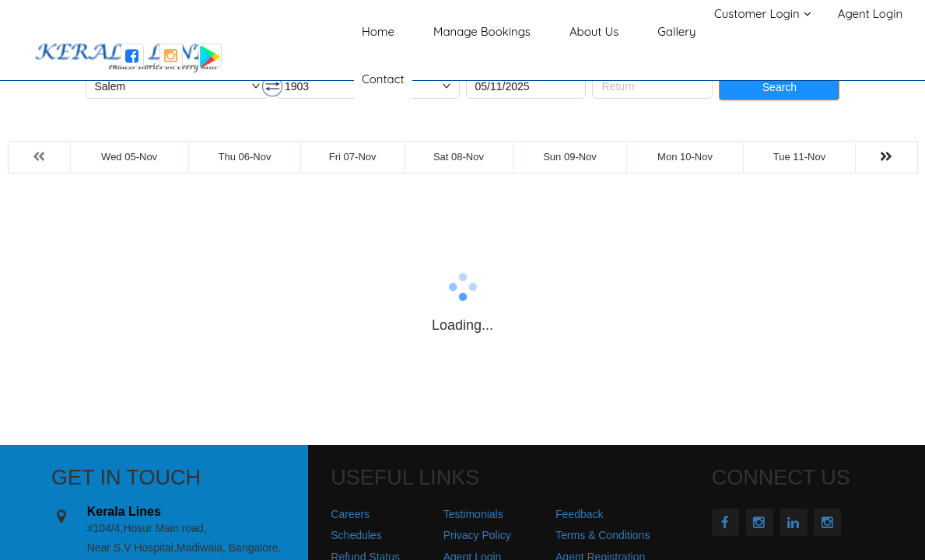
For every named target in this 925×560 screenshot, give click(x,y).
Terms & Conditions (603, 535)
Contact (383, 79)
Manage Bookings (482, 31)
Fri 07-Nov (353, 157)
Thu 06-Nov (245, 157)
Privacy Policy (477, 535)
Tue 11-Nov (799, 157)
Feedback (579, 514)
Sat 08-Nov (459, 157)
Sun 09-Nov (570, 157)
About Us (594, 31)
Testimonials (473, 514)
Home (378, 31)
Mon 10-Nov (685, 157)
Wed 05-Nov (129, 157)
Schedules (356, 535)
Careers (350, 514)
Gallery (676, 31)
